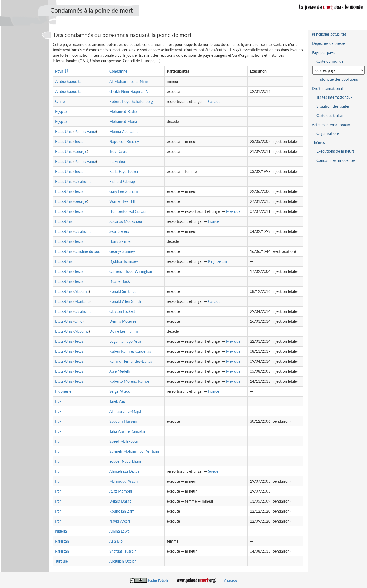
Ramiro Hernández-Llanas (131, 361)
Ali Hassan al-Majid (125, 411)
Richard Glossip (122, 181)
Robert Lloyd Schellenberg (131, 101)
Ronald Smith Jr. (123, 291)
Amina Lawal (120, 531)
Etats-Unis (64, 131)
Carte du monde (330, 61)
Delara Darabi (121, 501)
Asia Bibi (116, 541)
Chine (60, 101)
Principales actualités (329, 34)
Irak (58, 401)
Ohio (78, 321)
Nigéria (61, 531)
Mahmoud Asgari (123, 481)
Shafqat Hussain (123, 551)
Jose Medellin (120, 371)
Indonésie (63, 391)
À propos (231, 580)
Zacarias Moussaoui (126, 221)
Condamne (118, 71)
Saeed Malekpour (124, 441)
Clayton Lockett (122, 311)
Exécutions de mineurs (335, 151)
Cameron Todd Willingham (131, 271)
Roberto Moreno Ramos (129, 381)
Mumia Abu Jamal (124, 131)
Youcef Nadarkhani (125, 461)
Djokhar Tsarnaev (124, 261)
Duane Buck (120, 281)
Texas (79, 141)
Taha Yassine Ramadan (128, 431)
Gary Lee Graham (124, 191)
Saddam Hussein (123, 421)
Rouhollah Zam (122, 511)
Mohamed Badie (123, 111)
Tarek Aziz (117, 401)
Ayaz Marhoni (121, 491)
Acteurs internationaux (331, 125)
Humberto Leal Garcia (127, 211)
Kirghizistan (217, 261)
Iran (58, 441)
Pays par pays (323, 53)
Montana (82, 301)
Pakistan (62, 541)
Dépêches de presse (328, 43)
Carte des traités (330, 115)
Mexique (233, 211)
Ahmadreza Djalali (124, 471)
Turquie (61, 561)
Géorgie (81, 151)
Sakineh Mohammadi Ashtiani (134, 451)
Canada (214, 101)
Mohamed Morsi (123, 121)
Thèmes (318, 142)
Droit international (327, 88)
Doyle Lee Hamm (124, 331)
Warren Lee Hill (122, 201)
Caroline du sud (87, 251)
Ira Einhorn (118, 161)
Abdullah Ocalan (123, 561)
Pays (59, 71)
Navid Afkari (120, 521)
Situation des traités (333, 106)
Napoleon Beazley (124, 141)
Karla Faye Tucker (124, 171)
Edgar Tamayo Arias (125, 341)
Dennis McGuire (123, 321)
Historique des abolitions (337, 79)
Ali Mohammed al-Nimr (129, 81)
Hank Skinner (120, 241)
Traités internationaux (334, 97)
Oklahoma (83, 181)
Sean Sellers (119, 231)
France (214, 221)
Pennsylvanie (85, 131)
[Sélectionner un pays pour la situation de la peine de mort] (338, 70)
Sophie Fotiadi (158, 580)
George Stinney (122, 251)
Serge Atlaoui (120, 391)
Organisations (328, 133)
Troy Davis (118, 151)
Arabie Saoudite (68, 81)
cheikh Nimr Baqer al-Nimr (132, 91)
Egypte (61, 111)
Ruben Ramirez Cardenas (130, 351)
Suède (213, 471)
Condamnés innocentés (336, 160)
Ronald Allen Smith (125, 301)
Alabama (82, 291)
